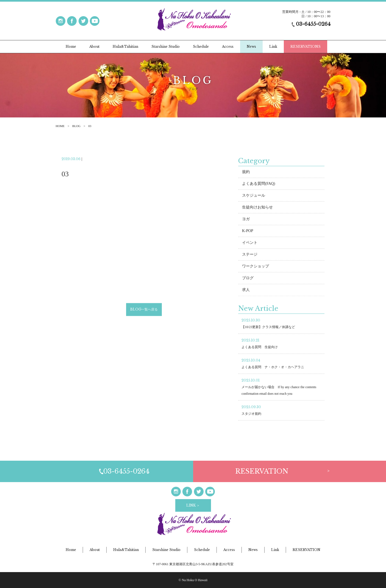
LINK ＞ (193, 505)
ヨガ (246, 220)
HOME (60, 126)
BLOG (76, 126)
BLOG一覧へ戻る (144, 310)
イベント (250, 243)
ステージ (250, 255)
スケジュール (254, 196)
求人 (246, 290)
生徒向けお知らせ (257, 208)
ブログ (248, 279)
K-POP (248, 231)
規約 (246, 172)
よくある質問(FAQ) (259, 184)
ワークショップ (256, 267)
